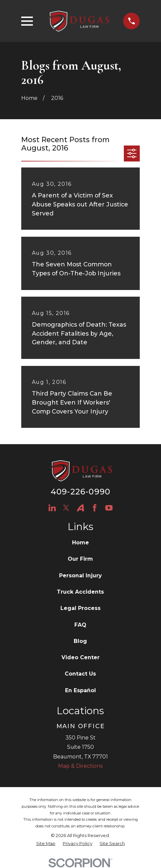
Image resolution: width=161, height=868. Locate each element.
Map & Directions (80, 766)
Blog (80, 641)
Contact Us (80, 674)
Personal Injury (80, 576)
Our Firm (80, 559)
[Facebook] (95, 508)
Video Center (80, 657)
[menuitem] (46, 844)
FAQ (80, 625)
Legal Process (80, 608)
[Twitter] (66, 508)
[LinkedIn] (52, 508)
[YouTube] (109, 508)
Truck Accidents (80, 592)
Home (80, 543)
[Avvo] (80, 508)
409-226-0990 (80, 492)
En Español (80, 690)
